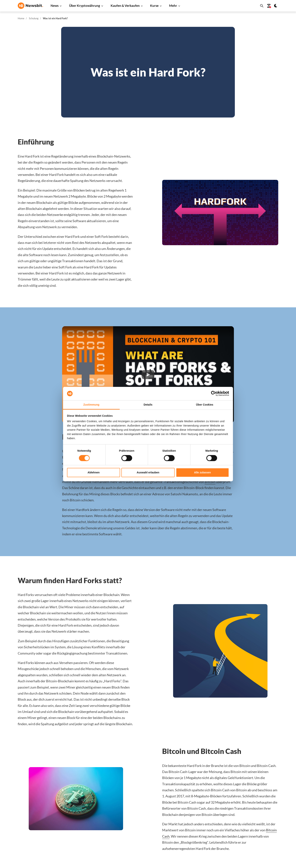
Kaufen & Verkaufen (125, 6)
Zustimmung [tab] (91, 405)
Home (21, 18)
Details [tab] (148, 405)
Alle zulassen (202, 472)
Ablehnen (94, 472)
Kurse (154, 6)
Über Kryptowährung (85, 6)
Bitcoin (210, 482)
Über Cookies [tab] (205, 405)
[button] (148, 374)
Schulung (34, 18)
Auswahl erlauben (148, 472)
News (55, 6)
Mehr (173, 6)
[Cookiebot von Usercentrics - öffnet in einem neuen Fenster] (212, 393)
